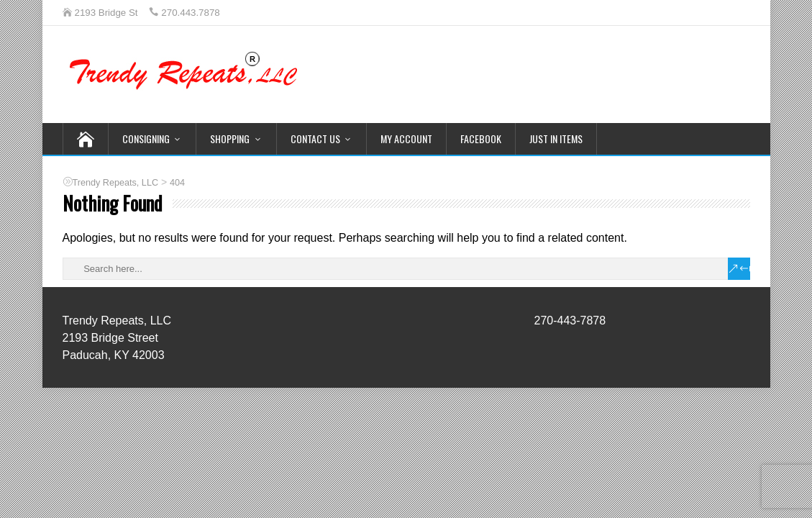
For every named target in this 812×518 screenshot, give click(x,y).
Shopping (230, 138)
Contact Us (315, 138)
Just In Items (556, 138)
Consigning (146, 138)
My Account (406, 138)
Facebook (481, 138)
